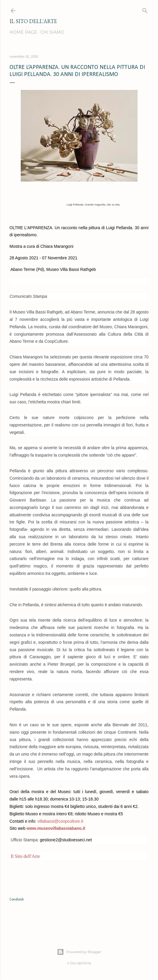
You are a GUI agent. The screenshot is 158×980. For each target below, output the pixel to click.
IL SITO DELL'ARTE (33, 21)
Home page (23, 32)
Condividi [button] (17, 900)
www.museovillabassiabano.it (56, 828)
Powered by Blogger (79, 952)
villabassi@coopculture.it (60, 821)
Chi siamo (52, 32)
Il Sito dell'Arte (25, 856)
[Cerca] (145, 9)
